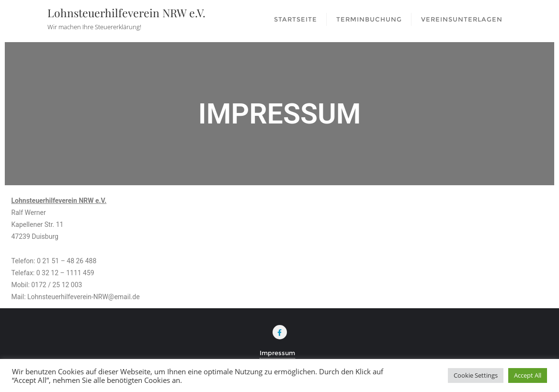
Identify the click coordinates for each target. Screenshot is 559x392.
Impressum (277, 353)
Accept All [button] (528, 375)
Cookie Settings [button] (476, 375)
